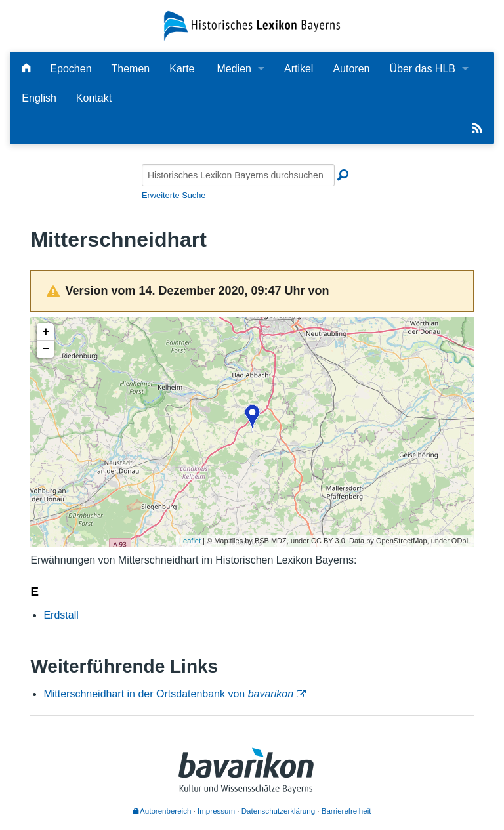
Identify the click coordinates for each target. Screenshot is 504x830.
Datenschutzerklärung (278, 811)
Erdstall (61, 615)
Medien (234, 69)
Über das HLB (422, 69)
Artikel (299, 69)
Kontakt (94, 98)
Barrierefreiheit (346, 811)
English (39, 98)
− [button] (46, 349)
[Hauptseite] (26, 69)
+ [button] (46, 332)
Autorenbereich (162, 811)
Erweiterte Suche (174, 195)
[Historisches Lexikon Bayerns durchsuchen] (238, 175)
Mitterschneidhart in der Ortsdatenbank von (168, 694)
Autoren (351, 69)
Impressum (216, 811)
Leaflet (190, 541)
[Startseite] (252, 25)
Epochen (71, 69)
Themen (131, 69)
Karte (182, 69)
